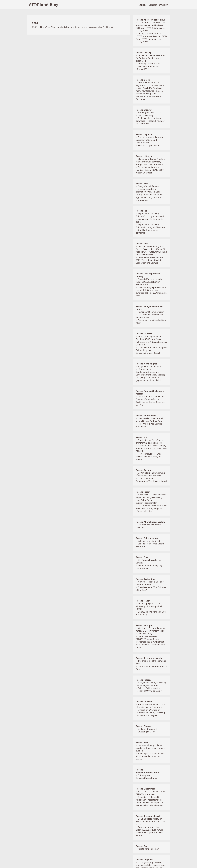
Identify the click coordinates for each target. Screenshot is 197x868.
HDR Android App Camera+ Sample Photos (150, 425)
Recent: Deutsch (144, 334)
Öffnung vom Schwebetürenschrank (146, 777)
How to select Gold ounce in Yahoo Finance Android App (150, 420)
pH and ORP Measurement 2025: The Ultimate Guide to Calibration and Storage (150, 260)
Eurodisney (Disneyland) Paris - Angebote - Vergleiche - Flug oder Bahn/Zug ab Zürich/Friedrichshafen (151, 499)
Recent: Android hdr (146, 416)
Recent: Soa (142, 437)
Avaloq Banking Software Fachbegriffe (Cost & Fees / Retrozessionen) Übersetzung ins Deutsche (151, 341)
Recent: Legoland (144, 134)
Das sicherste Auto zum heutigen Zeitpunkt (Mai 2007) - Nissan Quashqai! (151, 170)
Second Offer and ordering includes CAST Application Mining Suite (150, 282)
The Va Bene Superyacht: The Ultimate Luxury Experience (151, 706)
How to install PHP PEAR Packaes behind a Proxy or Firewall (148, 457)
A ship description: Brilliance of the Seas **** (150, 583)
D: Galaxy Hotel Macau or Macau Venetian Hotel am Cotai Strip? (151, 822)
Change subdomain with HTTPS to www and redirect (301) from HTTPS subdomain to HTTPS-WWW (151, 38)
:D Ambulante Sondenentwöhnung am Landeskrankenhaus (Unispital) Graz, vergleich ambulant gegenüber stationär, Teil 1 (150, 375)
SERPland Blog (44, 5)
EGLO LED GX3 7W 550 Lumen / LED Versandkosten (151, 793)
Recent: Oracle (143, 80)
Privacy (164, 5)
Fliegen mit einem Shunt (149, 366)
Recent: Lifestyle (144, 156)
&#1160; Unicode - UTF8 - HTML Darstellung (149, 114)
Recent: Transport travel (148, 816)
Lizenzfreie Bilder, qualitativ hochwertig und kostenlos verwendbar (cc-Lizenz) (76, 27)
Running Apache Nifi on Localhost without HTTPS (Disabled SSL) (148, 66)
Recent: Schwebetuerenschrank (148, 771)
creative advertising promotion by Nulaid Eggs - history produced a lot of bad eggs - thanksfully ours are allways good (150, 195)
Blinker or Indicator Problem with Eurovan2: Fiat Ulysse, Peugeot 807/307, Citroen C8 (150, 162)
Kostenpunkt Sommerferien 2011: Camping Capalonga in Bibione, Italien (150, 315)
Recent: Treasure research (149, 658)
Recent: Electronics (145, 789)
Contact (153, 5)
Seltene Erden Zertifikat (149, 541)
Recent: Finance (144, 726)
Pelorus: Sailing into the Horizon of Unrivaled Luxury (149, 690)
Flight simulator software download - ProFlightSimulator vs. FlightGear (150, 121)
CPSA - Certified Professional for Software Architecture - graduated (150, 58)
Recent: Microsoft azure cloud (151, 20)
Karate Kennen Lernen (148, 849)
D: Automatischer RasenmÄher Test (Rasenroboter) (151, 480)
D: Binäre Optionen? (147, 729)
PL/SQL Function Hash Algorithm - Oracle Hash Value (150, 84)
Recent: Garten (143, 470)
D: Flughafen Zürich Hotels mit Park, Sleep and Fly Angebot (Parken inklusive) (151, 508)
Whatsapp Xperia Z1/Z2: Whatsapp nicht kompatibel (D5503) (149, 606)
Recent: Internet (144, 110)
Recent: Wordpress (145, 625)
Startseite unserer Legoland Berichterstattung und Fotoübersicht (150, 140)
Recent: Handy (143, 601)
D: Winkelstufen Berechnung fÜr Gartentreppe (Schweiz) (150, 474)
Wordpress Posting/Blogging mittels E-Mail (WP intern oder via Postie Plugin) (150, 631)
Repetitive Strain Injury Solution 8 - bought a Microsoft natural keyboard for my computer (150, 229)
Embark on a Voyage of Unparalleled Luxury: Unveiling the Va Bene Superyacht (150, 713)
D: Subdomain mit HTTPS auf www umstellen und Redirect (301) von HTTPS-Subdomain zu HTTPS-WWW (151, 27)
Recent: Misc (142, 183)
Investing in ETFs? (146, 732)
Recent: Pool (142, 244)
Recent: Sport (143, 846)
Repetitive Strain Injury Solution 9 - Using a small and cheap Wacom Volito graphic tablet (150, 218)
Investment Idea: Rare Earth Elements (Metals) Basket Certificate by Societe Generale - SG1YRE (151, 401)
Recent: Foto (142, 557)
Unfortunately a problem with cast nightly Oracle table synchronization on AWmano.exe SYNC (151, 292)
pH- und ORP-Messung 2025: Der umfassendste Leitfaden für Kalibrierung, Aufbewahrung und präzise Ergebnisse (151, 250)
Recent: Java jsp (144, 53)
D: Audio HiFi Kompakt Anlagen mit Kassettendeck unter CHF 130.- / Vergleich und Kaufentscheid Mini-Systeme (151, 801)
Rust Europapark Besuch (149, 145)
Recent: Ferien (143, 492)
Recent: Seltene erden (147, 538)
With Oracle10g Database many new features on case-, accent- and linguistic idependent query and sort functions (149, 94)
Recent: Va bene (144, 702)
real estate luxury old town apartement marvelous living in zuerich (151, 748)
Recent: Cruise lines (146, 579)
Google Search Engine (148, 186)
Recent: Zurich (143, 742)
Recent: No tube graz (146, 364)
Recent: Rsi (141, 211)
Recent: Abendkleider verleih (150, 522)
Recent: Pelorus (144, 680)
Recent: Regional (144, 860)
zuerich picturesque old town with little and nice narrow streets (151, 756)
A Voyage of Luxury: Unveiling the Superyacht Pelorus (151, 684)
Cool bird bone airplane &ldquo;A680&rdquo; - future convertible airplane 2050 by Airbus (150, 831)
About (143, 5)
